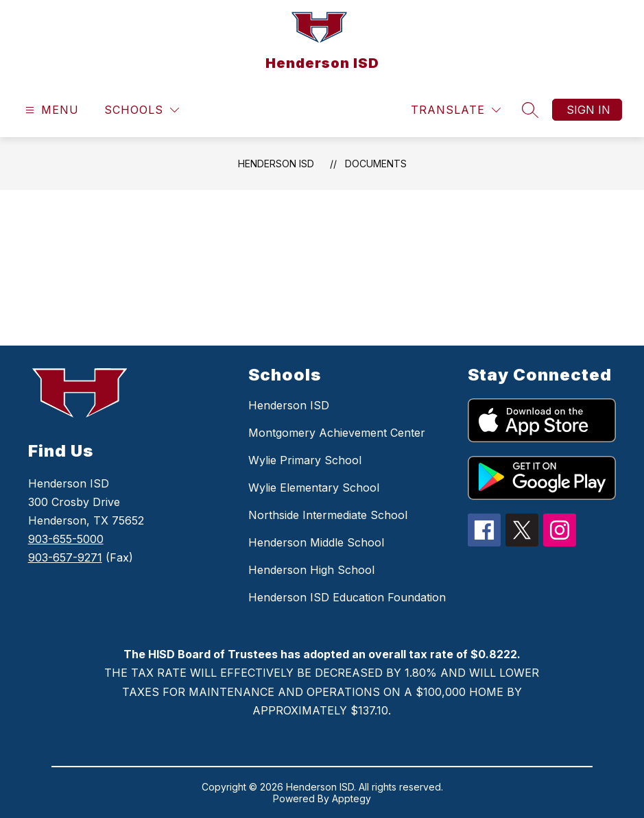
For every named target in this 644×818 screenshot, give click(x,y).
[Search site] (530, 110)
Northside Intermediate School (328, 515)
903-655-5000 (66, 539)
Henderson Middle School (316, 542)
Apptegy (351, 798)
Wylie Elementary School (314, 488)
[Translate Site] (456, 110)
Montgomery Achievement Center (337, 433)
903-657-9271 (65, 557)
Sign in (588, 110)
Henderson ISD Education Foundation (347, 597)
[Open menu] (50, 110)
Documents (376, 164)
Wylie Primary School (305, 460)
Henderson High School (311, 570)
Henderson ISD (276, 164)
